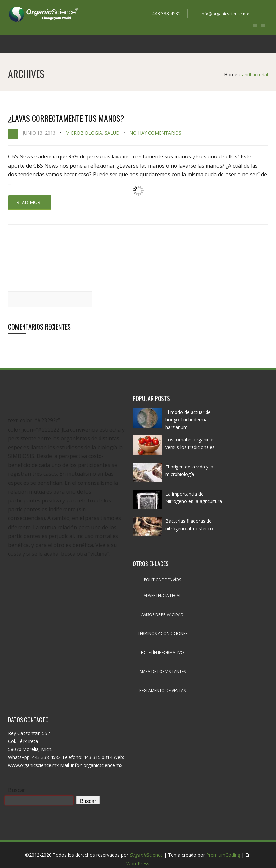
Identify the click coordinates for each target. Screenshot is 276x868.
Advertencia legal (162, 595)
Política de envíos (162, 580)
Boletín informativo (162, 653)
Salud (112, 133)
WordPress (138, 864)
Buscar (17, 790)
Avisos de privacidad (162, 615)
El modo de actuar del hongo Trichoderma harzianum (189, 420)
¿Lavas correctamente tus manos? (66, 118)
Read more (30, 202)
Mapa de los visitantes (163, 671)
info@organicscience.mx (225, 14)
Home (231, 75)
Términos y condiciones (162, 634)
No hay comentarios (155, 133)
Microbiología (84, 133)
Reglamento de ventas (162, 690)
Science (146, 855)
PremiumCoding (223, 855)
